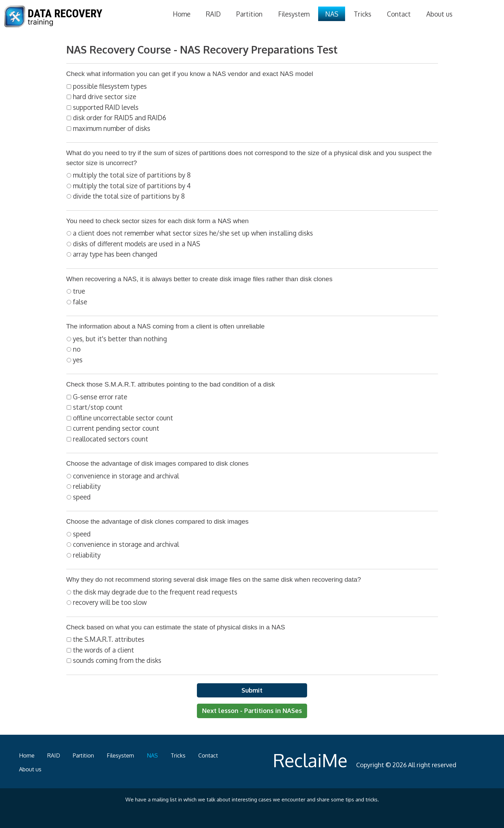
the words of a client (103, 650)
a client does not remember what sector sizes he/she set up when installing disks (193, 233)
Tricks (363, 14)
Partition (249, 14)
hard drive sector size (104, 96)
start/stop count (98, 407)
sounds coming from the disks (117, 660)
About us (439, 14)
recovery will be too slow (110, 602)
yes (78, 360)
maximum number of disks (112, 128)
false (80, 302)
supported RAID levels (106, 107)
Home (182, 14)
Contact (399, 14)
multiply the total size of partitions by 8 (132, 175)
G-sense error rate (100, 397)
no (77, 349)
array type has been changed (115, 254)
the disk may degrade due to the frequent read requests (155, 592)
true (79, 291)
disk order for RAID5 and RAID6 (120, 117)
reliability (87, 486)
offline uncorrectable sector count (123, 418)
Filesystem (294, 14)
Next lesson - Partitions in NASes (252, 711)
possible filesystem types (110, 86)
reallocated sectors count (111, 439)
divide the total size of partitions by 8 (129, 196)
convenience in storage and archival (126, 476)
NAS (332, 14)
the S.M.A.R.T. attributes (109, 639)
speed (82, 497)
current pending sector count (116, 428)
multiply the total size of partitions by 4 (132, 185)
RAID (213, 14)
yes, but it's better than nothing (120, 339)
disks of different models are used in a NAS (136, 244)
